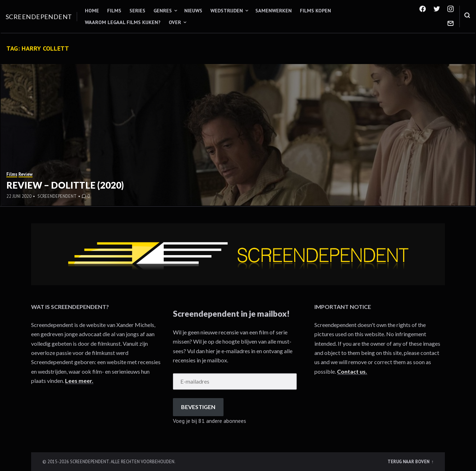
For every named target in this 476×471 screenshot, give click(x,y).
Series (137, 11)
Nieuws (193, 11)
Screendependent (39, 17)
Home (92, 11)
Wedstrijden (227, 11)
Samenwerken (274, 11)
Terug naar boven (409, 461)
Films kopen (315, 11)
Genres (163, 11)
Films (114, 11)
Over (175, 22)
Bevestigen (198, 407)
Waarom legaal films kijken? (123, 22)
